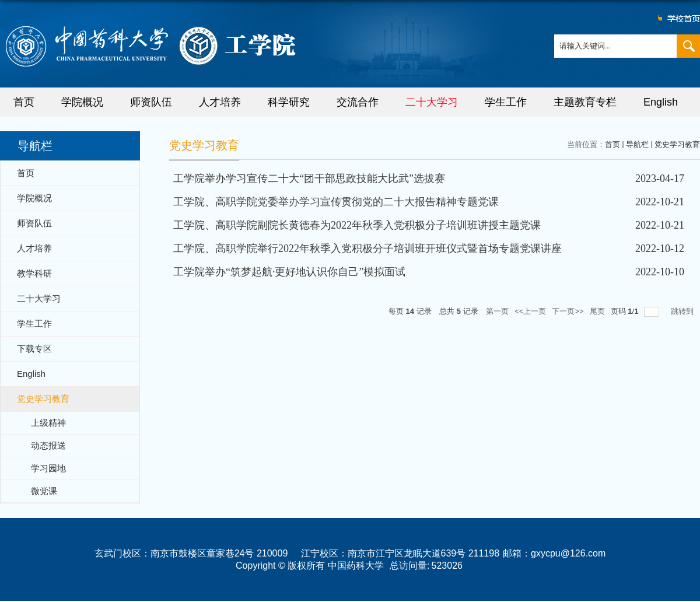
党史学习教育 (677, 144)
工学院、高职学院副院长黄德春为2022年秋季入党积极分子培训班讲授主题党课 (357, 225)
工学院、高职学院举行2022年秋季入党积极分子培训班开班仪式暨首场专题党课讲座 (367, 249)
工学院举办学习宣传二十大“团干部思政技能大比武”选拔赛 (309, 178)
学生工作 (506, 102)
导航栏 (637, 144)
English (661, 102)
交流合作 (358, 102)
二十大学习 (432, 102)
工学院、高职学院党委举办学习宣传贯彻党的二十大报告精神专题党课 (336, 202)
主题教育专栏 (585, 102)
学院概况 (82, 102)
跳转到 (683, 311)
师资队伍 (151, 102)
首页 (24, 102)
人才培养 (220, 102)
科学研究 (289, 102)
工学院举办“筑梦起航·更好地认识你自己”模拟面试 (289, 272)
